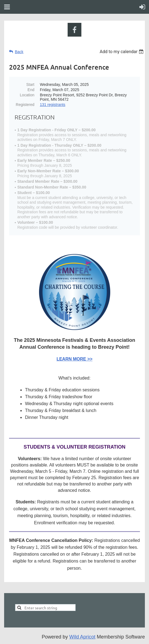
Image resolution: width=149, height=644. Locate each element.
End (31, 90)
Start (30, 84)
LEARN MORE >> (75, 359)
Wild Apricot (82, 637)
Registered (25, 105)
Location (27, 95)
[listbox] (122, 52)
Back (19, 52)
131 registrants (53, 105)
